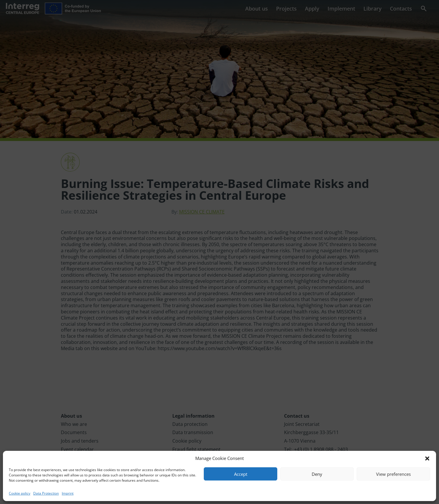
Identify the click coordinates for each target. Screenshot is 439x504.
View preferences (393, 474)
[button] (427, 458)
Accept (241, 474)
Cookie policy (20, 493)
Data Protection (46, 493)
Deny (317, 474)
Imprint (68, 493)
